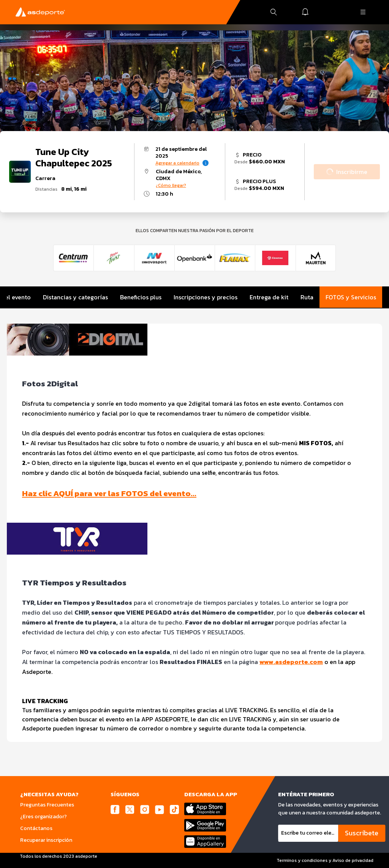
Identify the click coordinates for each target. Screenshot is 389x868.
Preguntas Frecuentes (47, 805)
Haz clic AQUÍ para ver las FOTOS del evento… (109, 493)
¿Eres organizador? (43, 817)
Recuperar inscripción (46, 840)
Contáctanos (36, 828)
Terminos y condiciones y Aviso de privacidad (325, 860)
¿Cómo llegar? (171, 185)
